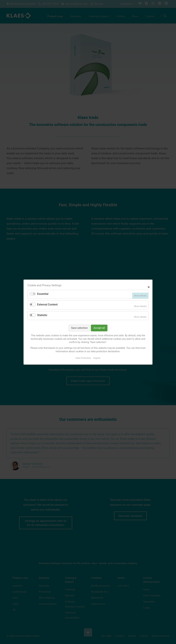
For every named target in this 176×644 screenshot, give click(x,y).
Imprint (97, 358)
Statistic (42, 315)
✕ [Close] (149, 287)
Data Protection (83, 358)
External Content (47, 305)
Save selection (79, 328)
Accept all (99, 328)
